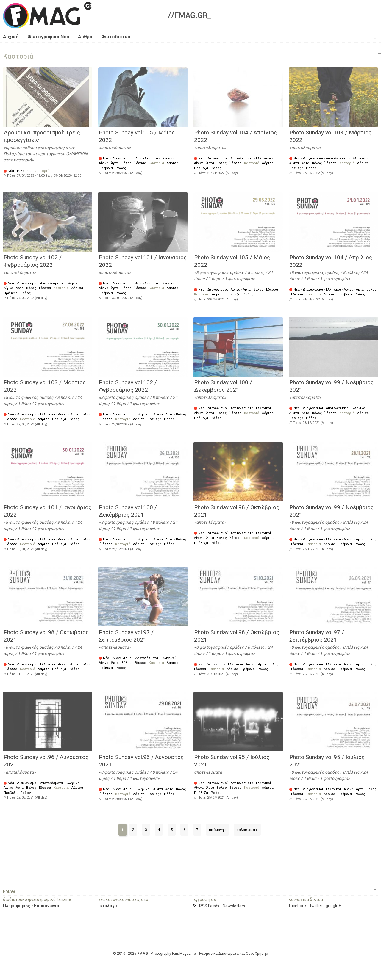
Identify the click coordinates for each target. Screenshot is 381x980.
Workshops (216, 664)
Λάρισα (172, 163)
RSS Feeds (209, 906)
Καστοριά (42, 171)
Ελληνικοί (168, 158)
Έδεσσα (140, 163)
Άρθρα (85, 37)
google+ (333, 906)
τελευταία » (247, 830)
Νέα (11, 171)
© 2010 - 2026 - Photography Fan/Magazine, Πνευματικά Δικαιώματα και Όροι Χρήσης (190, 954)
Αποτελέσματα (147, 158)
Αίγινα (104, 163)
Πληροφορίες (17, 906)
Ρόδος (121, 168)
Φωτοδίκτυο (116, 37)
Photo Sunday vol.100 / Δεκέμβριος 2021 (223, 386)
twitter (316, 906)
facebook (298, 906)
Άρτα (115, 163)
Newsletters (234, 906)
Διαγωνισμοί (122, 158)
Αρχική (11, 37)
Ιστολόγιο (108, 906)
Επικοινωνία (47, 906)
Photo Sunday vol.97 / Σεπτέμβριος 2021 (126, 636)
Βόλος (127, 163)
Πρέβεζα (106, 168)
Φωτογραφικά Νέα (48, 37)
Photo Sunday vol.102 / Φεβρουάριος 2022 (33, 261)
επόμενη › (217, 830)
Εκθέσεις (24, 171)
